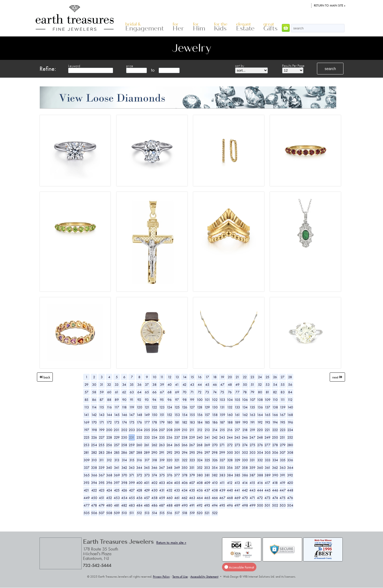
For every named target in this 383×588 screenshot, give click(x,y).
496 (230, 505)
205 (147, 430)
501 (267, 505)
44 (200, 384)
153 (177, 415)
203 (132, 430)
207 (162, 430)
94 (154, 400)
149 (147, 415)
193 (267, 422)
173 (117, 422)
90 (124, 400)
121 (147, 407)
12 (170, 377)
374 (154, 475)
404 (170, 483)
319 (162, 460)
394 (94, 483)
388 (260, 475)
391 (283, 475)
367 (102, 475)
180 (170, 422)
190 (245, 422)
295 (192, 452)
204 (139, 430)
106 (245, 400)
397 (117, 483)
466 (215, 498)
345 (147, 467)
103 (222, 400)
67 (162, 392)
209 (177, 430)
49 (237, 384)
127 (192, 407)
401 (147, 483)
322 (185, 460)
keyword (74, 66)
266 (184, 445)
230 (124, 437)
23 (252, 377)
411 (222, 483)
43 (192, 384)
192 (260, 422)
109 (267, 400)
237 (177, 437)
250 (275, 437)
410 (215, 483)
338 (94, 467)
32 (109, 384)
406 (185, 483)
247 (252, 437)
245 (237, 437)
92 (139, 400)
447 (283, 490)
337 (87, 467)
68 (170, 392)
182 (184, 422)
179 (162, 422)
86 (94, 400)
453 (117, 498)
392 (290, 475)
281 (86, 452)
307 (283, 452)
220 (260, 430)
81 (268, 392)
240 (200, 437)
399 (132, 483)
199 (102, 430)
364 (290, 467)
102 (215, 400)
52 (260, 384)
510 (124, 513)
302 (245, 452)
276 (260, 445)
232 (139, 437)
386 (245, 475)
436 (200, 490)
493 (207, 505)
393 (86, 483)
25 (267, 377)
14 (185, 377)
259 (132, 445)
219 (252, 430)
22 (245, 377)
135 (252, 407)
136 (260, 407)
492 (200, 505)
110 (275, 400)
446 (275, 490)
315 (132, 460)
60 (109, 392)
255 (102, 445)
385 (237, 475)
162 (245, 415)
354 (215, 467)
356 (230, 467)
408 (200, 483)
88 (109, 400)
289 (147, 452)
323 (192, 460)
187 (222, 422)
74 (215, 392)
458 (154, 498)
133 (237, 407)
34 (124, 384)
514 (154, 513)
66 (154, 392)
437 (207, 490)
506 (94, 513)
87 (102, 400)
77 (237, 392)
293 (177, 452)
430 (154, 490)
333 (268, 460)
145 (117, 415)
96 (170, 400)
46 (215, 384)
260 (139, 445)
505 (87, 513)
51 (252, 384)
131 (222, 407)
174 (124, 422)
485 (147, 505)
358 (245, 467)
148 (139, 415)
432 (169, 490)
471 (252, 498)
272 (230, 445)
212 (200, 430)
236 (169, 437)
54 (275, 384)
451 (102, 498)
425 (117, 490)
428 (139, 490)
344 (139, 467)
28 (290, 377)
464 (200, 498)
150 (154, 415)
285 (117, 452)
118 (124, 407)
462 (184, 498)
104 (230, 400)
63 (132, 392)
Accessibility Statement (204, 577)
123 (162, 407)
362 (275, 467)
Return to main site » (330, 5)
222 (275, 430)
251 (283, 437)
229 (117, 437)
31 (102, 384)
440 (230, 490)
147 (132, 415)
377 (177, 475)
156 (200, 415)
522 (215, 513)
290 (154, 452)
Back (45, 377)
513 (147, 513)
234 (154, 437)
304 (260, 452)
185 (207, 422)
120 (139, 407)
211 (192, 430)
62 (124, 392)
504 (290, 505)
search (330, 69)
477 (87, 505)
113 (86, 407)
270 (215, 445)
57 (86, 392)
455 (132, 498)
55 (283, 384)
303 (252, 452)
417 (267, 483)
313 (117, 460)
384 (230, 475)
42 (184, 384)
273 (237, 445)
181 (177, 422)
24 (260, 377)
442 (245, 490)
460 (170, 498)
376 (170, 475)
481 (117, 505)
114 (94, 407)
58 (94, 392)
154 (185, 415)
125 (177, 407)
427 (132, 490)
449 (87, 498)
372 (139, 475)
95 (162, 400)
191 (252, 422)
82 (275, 392)
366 (94, 475)
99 (192, 400)
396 (109, 483)
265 (177, 445)
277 (267, 445)
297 (207, 452)
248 (260, 437)
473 (267, 498)
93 (147, 400)
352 (200, 467)
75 (222, 392)
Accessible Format (239, 567)
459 (162, 498)
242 (215, 437)
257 (117, 445)
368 (109, 475)
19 (222, 377)
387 (252, 475)
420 (290, 483)
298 (215, 452)
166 (275, 415)
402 (154, 483)
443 (252, 490)
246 (245, 437)
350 (184, 467)
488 (170, 505)
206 (154, 430)
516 (169, 513)
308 (290, 452)
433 (177, 490)
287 (132, 452)
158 (215, 415)
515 (162, 513)
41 (177, 384)
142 (94, 415)
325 (207, 460)
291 (162, 452)
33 (117, 384)
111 (283, 400)
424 (109, 490)
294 (185, 452)
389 (268, 475)
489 (177, 505)
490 (185, 505)
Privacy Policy (161, 577)
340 (109, 467)
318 (154, 460)
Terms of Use (180, 577)
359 (252, 467)
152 (169, 415)
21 (237, 377)
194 (275, 422)
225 (87, 437)
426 (124, 490)
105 (237, 400)
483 (132, 505)
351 (192, 467)
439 (222, 490)
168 (290, 415)
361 (268, 467)
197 (86, 430)
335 (283, 460)
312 (109, 460)
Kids (221, 27)
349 (177, 467)
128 (200, 407)
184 (200, 422)
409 (207, 483)
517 (177, 513)
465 (207, 498)
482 (124, 505)
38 (154, 384)
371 (132, 475)
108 (260, 400)
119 (132, 407)
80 (260, 392)
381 (207, 475)
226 (94, 437)
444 (260, 490)
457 (147, 498)
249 (267, 437)
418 (275, 483)
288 (139, 452)
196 (290, 422)
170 (94, 422)
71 (192, 392)
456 (139, 498)
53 (268, 384)
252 (290, 437)
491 (192, 505)
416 (260, 483)
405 (177, 483)
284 (109, 452)
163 (252, 415)
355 (222, 467)
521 (207, 513)
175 (132, 422)
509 (117, 513)
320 (169, 460)
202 (124, 430)
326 (215, 460)
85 (86, 400)
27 (283, 377)
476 (290, 498)
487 (162, 505)
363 (283, 467)
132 (230, 407)
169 (86, 422)
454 (124, 498)
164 (260, 415)
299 (222, 452)
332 (260, 460)
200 (109, 430)
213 (207, 430)
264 (169, 445)
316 (139, 460)
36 (139, 384)
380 (200, 475)
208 (170, 430)
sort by (240, 66)
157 (207, 415)
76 (230, 392)
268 (200, 445)
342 (124, 467)
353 (207, 467)
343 (132, 467)
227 (102, 437)
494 (215, 505)
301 (237, 452)
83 (283, 392)
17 (207, 377)
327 (222, 460)
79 (252, 392)
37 (147, 384)
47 (222, 384)
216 (230, 430)
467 (222, 498)
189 (237, 422)
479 (102, 505)
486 (154, 505)
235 (162, 437)
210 (184, 430)
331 (252, 460)
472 (260, 498)
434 (184, 490)
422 (94, 490)
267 (192, 445)
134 (245, 407)
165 (267, 415)
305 (268, 452)
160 (230, 415)
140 (290, 407)
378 (185, 475)
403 (162, 483)
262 (154, 445)
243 (222, 437)
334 (275, 460)
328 (230, 460)
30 (94, 384)
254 (94, 445)
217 (237, 430)
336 (290, 460)
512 (139, 513)
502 (275, 505)
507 (102, 513)
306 (275, 452)
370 (124, 475)
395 (102, 483)
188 (230, 422)
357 (237, 467)
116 (109, 407)
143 (102, 415)
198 (94, 430)
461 (177, 498)
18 (215, 377)
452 (109, 498)
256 (109, 445)
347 (162, 467)
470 (245, 498)
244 (230, 437)
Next (337, 377)
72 (200, 392)
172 (109, 422)
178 (154, 422)
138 (275, 407)
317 (147, 460)
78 (245, 392)
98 (185, 400)
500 (260, 505)
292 (170, 452)
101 (207, 400)
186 (215, 422)
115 (102, 407)
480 (109, 505)
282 (94, 452)
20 (230, 377)
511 (132, 513)
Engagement (145, 27)
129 (207, 407)
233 (147, 437)
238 (184, 437)
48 (230, 384)
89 (117, 400)
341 (117, 467)
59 (102, 392)
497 (237, 505)
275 (252, 445)
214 (215, 430)
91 (132, 400)
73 (207, 392)
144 (109, 415)
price (130, 66)
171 (102, 422)
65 (147, 392)
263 (162, 445)
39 (162, 384)
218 (245, 430)
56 (290, 384)
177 (147, 422)
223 (283, 430)
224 (290, 430)
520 (200, 513)
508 (109, 513)
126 (184, 407)
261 (147, 445)
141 (86, 415)
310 (94, 460)
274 (245, 445)
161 (237, 415)
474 (275, 498)
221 (267, 430)
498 (245, 505)
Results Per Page (293, 66)
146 (124, 415)
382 (215, 475)
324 (200, 460)
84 (290, 392)
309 (87, 460)
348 (169, 467)
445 (268, 490)
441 (237, 490)
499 (252, 505)
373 (147, 475)
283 (102, 452)
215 (222, 430)
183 (192, 422)
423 (102, 490)
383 (222, 475)
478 (94, 505)
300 (230, 452)
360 (260, 467)
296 (200, 452)
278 (275, 445)
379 (192, 475)
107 (252, 400)
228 (109, 437)
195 (283, 422)
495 (222, 505)
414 (245, 483)
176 (139, 422)
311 (102, 460)
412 (230, 483)
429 (147, 490)
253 (86, 445)
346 (154, 467)
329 (237, 460)
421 (86, 490)
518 (185, 513)
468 (230, 498)
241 (207, 437)
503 (283, 505)
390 (275, 475)
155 (192, 415)
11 (162, 377)
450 (94, 498)
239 (192, 437)
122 (154, 407)
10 (154, 377)
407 (192, 483)
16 (200, 377)
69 (177, 392)
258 (124, 445)
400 (139, 483)
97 (177, 400)
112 (290, 400)
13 (177, 377)
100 (200, 400)
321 (177, 460)
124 (169, 407)
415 (252, 483)
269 (207, 445)
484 (139, 505)
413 (237, 483)
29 (86, 384)
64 (139, 392)
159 (222, 415)
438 (215, 490)
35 (132, 384)
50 (245, 384)
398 (124, 483)
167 (283, 415)
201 (117, 430)
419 (283, 483)
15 (192, 377)
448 (290, 490)
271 (222, 445)
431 (162, 490)
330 (245, 460)
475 (283, 498)
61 (117, 392)
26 (275, 377)
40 (170, 384)
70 (184, 392)
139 (283, 407)
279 (283, 445)
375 (162, 475)
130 (215, 407)
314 (124, 460)
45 (207, 384)
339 (102, 467)
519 (192, 513)
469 (237, 498)
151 (162, 415)
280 (290, 445)
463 (192, 498)
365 (87, 475)
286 (124, 452)
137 (267, 407)
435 (192, 490)
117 (117, 407)
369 (117, 475)
